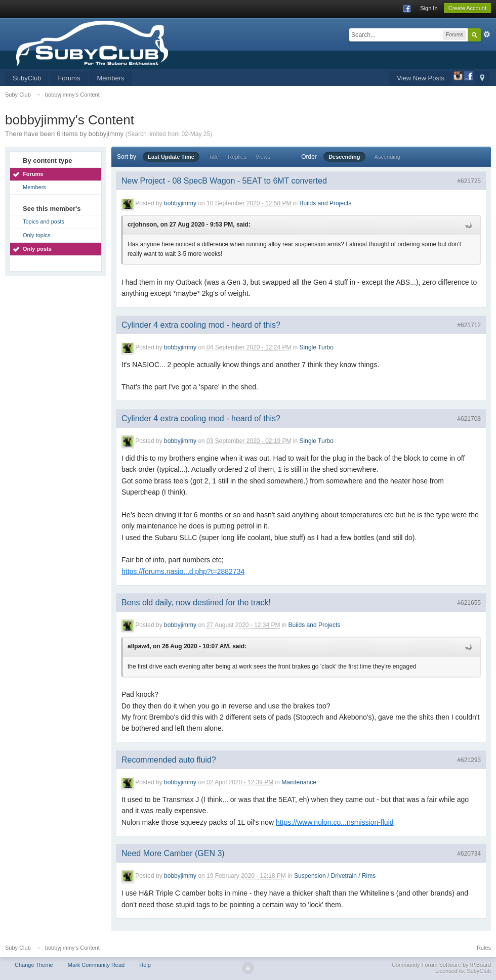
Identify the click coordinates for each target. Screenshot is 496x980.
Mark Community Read (96, 965)
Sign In (429, 8)
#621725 (469, 181)
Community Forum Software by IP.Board (441, 965)
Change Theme (34, 965)
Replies (237, 157)
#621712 (469, 325)
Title (214, 157)
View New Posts (421, 78)
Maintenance (299, 782)
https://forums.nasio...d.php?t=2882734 (183, 571)
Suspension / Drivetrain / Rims (335, 876)
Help (145, 965)
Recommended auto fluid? (169, 760)
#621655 (469, 603)
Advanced (487, 34)
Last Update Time (171, 157)
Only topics (36, 235)
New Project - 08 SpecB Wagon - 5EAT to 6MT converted (224, 181)
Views (263, 157)
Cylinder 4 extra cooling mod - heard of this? (201, 325)
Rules (484, 948)
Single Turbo (317, 347)
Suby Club (18, 948)
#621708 (469, 419)
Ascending (387, 157)
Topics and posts (44, 221)
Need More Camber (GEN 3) (173, 853)
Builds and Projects (326, 203)
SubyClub (27, 78)
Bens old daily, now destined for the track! (196, 603)
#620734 (469, 854)
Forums (69, 78)
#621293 (469, 760)
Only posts (37, 249)
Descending (344, 157)
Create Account (467, 8)
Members (110, 78)
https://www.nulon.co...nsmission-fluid (335, 822)
